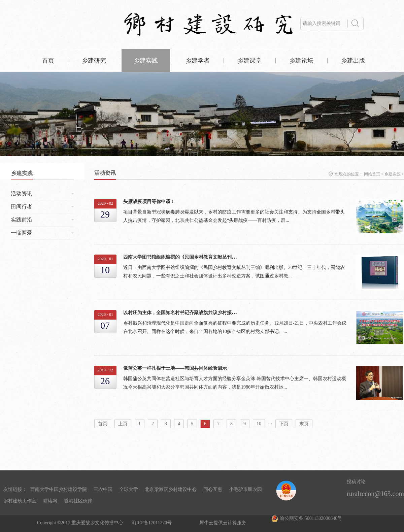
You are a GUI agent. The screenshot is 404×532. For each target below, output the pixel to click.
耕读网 (50, 501)
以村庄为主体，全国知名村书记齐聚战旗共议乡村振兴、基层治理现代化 (199, 313)
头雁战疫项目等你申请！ (149, 202)
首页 (48, 61)
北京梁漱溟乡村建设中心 (171, 489)
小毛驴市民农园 (245, 489)
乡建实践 (393, 174)
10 (259, 424)
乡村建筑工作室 (20, 501)
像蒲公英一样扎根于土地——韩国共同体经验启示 (175, 368)
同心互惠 (213, 489)
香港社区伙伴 (78, 501)
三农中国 (103, 489)
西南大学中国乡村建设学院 (59, 489)
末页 (304, 424)
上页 (123, 424)
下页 (284, 424)
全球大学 (129, 489)
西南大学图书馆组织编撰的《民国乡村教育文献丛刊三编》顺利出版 (194, 257)
